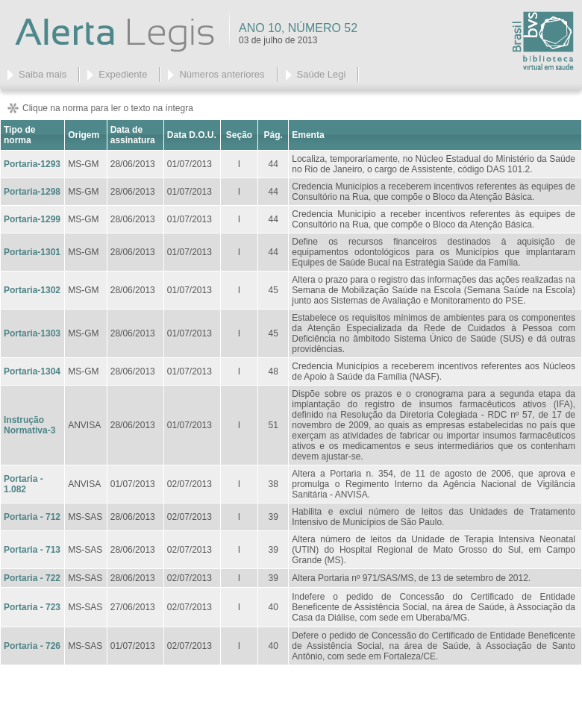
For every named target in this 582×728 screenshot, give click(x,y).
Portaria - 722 (32, 578)
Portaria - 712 (32, 517)
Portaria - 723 (32, 607)
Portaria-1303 (32, 333)
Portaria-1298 (32, 192)
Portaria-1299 (32, 219)
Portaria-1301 (32, 252)
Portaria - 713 (32, 550)
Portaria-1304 (32, 371)
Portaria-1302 (32, 290)
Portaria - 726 (32, 646)
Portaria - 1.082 (24, 484)
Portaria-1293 (32, 164)
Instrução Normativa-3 (29, 425)
